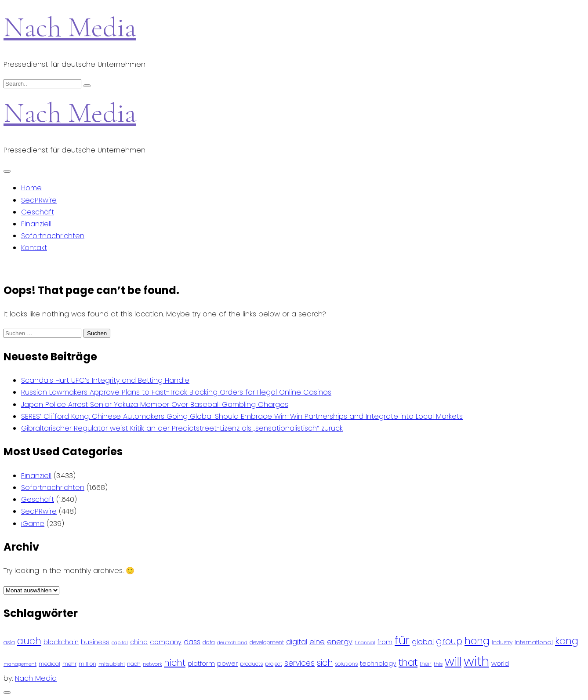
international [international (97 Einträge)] (534, 642)
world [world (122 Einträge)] (500, 663)
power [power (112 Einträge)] (227, 664)
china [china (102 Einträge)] (139, 642)
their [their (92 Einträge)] (426, 664)
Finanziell (36, 224)
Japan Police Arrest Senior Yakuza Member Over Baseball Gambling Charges (155, 404)
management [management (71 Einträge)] (20, 664)
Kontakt (34, 248)
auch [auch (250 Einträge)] (29, 641)
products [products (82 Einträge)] (251, 664)
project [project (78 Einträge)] (274, 664)
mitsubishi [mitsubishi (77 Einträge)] (112, 664)
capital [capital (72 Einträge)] (120, 643)
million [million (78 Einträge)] (87, 664)
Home (31, 188)
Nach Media (70, 27)
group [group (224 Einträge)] (449, 641)
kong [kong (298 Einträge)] (567, 641)
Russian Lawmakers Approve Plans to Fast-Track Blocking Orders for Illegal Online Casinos (176, 392)
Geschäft (38, 212)
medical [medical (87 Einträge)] (49, 664)
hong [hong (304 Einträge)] (477, 641)
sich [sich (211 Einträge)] (325, 663)
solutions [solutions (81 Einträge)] (346, 664)
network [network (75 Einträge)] (152, 664)
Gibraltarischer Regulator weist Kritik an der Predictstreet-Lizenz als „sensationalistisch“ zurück (182, 428)
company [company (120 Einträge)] (166, 642)
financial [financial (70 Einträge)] (365, 643)
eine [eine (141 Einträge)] (317, 642)
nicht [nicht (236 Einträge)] (175, 663)
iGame (33, 524)
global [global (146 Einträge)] (423, 642)
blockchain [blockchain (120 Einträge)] (61, 642)
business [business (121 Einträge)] (95, 642)
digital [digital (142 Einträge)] (297, 642)
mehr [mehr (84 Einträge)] (69, 664)
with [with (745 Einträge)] (476, 661)
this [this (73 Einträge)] (438, 664)
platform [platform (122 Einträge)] (201, 663)
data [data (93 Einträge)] (209, 642)
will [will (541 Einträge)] (453, 662)
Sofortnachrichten (53, 236)
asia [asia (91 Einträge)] (9, 642)
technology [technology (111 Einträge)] (378, 664)
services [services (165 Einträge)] (299, 663)
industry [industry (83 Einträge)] (502, 642)
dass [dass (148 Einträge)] (192, 642)
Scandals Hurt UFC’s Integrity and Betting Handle (105, 380)
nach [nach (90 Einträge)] (134, 664)
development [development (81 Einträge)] (267, 642)
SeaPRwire (39, 200)
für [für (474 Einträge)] (402, 640)
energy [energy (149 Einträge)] (340, 642)
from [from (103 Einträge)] (385, 642)
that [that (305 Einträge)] (408, 662)
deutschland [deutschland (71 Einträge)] (232, 643)
